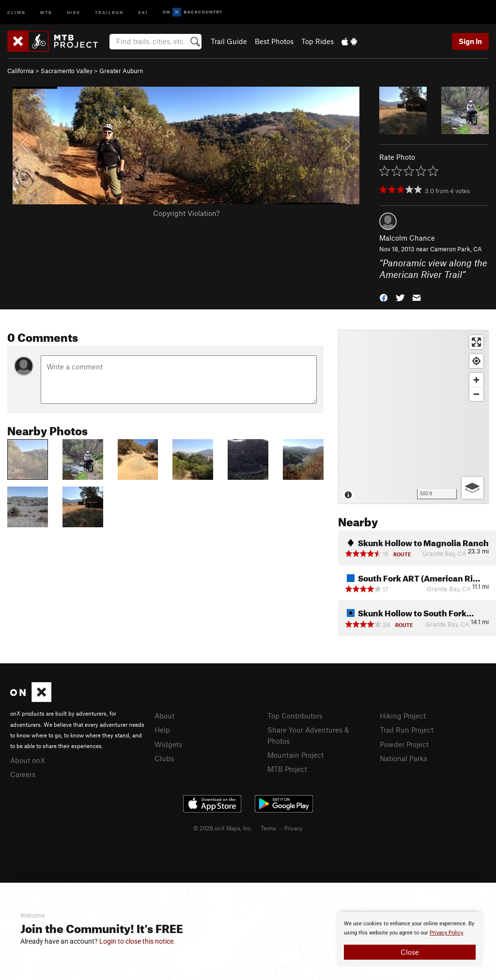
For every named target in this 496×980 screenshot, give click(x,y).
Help (162, 730)
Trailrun (109, 12)
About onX (28, 760)
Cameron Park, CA (456, 249)
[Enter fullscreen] (476, 342)
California (21, 71)
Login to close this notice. (137, 941)
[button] (384, 297)
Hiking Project (403, 716)
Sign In (470, 41)
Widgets (168, 744)
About (164, 716)
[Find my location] (476, 361)
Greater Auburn (121, 71)
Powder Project (404, 744)
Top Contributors (295, 716)
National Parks (403, 758)
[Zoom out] (476, 394)
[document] (410, 939)
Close (410, 952)
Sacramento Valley (67, 71)
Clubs (164, 758)
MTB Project (287, 769)
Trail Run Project (407, 730)
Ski (143, 12)
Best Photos (274, 41)
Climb (16, 12)
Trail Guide (229, 41)
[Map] (413, 417)
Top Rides (318, 41)
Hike (74, 12)
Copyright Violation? (186, 213)
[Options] (473, 488)
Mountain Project (295, 755)
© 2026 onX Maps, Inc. (223, 828)
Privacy (294, 828)
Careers (23, 774)
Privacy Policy (446, 933)
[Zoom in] (476, 380)
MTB (46, 12)
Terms (268, 828)
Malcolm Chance (407, 238)
